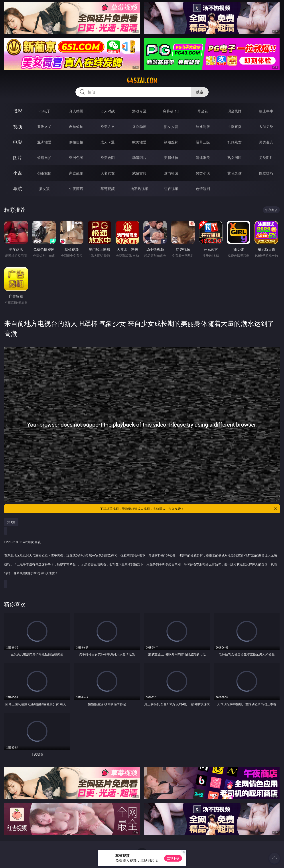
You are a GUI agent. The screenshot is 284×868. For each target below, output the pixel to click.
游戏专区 (139, 111)
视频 (18, 126)
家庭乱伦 (76, 173)
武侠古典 (139, 173)
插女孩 (44, 189)
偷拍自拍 (76, 142)
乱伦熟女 (235, 142)
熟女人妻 (171, 127)
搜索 (200, 92)
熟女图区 (235, 158)
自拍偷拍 (76, 127)
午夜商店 (76, 189)
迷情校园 (171, 173)
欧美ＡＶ (108, 127)
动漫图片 (139, 158)
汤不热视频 (139, 189)
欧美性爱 (139, 142)
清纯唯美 (203, 158)
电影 (18, 142)
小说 (18, 173)
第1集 (11, 522)
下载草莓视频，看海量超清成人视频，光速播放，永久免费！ (189, 509)
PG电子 (44, 111)
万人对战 (108, 111)
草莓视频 (108, 189)
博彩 (18, 111)
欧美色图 (108, 158)
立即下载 (173, 858)
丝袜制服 (203, 127)
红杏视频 (171, 189)
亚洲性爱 (44, 142)
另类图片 (266, 158)
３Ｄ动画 (139, 127)
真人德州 (76, 111)
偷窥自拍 (44, 158)
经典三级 (203, 142)
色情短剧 (203, 189)
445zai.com (142, 81)
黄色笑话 (235, 173)
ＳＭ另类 (266, 127)
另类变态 (266, 142)
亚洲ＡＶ (44, 127)
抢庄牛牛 (266, 111)
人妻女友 (108, 173)
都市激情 (44, 173)
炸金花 (203, 111)
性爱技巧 (266, 173)
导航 (18, 189)
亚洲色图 (76, 158)
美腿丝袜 (171, 158)
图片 (18, 158)
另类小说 (203, 173)
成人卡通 (108, 142)
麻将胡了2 (171, 111)
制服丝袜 (171, 142)
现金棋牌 (235, 111)
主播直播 (235, 127)
